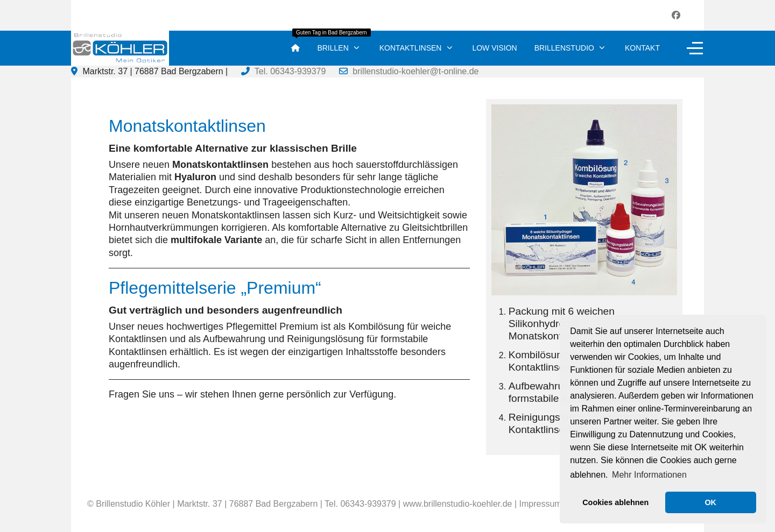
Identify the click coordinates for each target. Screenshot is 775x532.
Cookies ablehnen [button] (615, 502)
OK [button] (710, 502)
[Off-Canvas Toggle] (695, 48)
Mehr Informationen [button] (649, 475)
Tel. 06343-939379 (290, 71)
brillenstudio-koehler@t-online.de (415, 71)
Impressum (541, 504)
